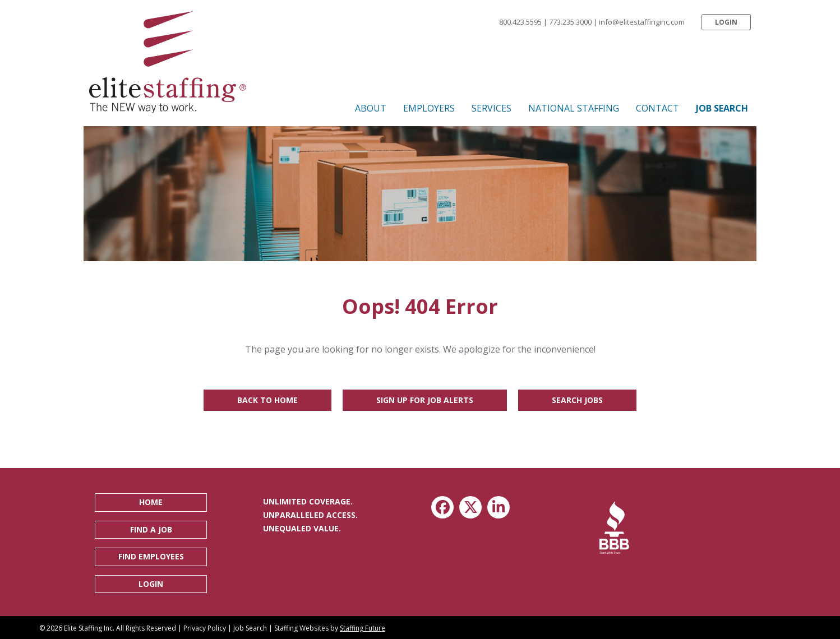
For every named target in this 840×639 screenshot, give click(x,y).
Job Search (250, 628)
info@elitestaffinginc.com (642, 22)
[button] (726, 22)
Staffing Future (363, 628)
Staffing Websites (301, 628)
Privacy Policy (205, 628)
